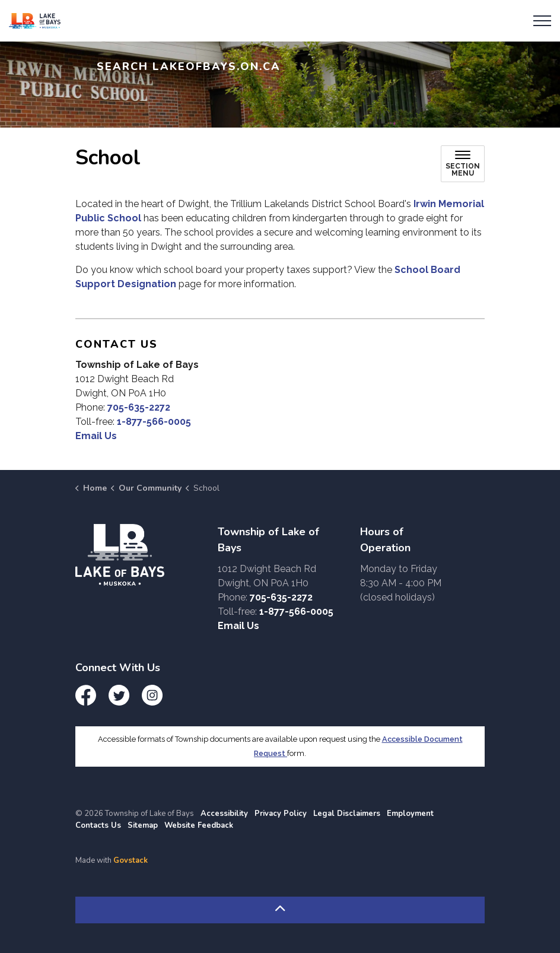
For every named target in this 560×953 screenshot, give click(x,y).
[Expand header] (542, 21)
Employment (410, 814)
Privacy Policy (281, 814)
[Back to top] (280, 910)
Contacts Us (98, 825)
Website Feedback (199, 825)
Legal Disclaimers (347, 814)
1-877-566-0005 (154, 422)
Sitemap (143, 825)
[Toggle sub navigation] (463, 164)
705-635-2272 (139, 407)
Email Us (96, 436)
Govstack (131, 860)
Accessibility (224, 814)
